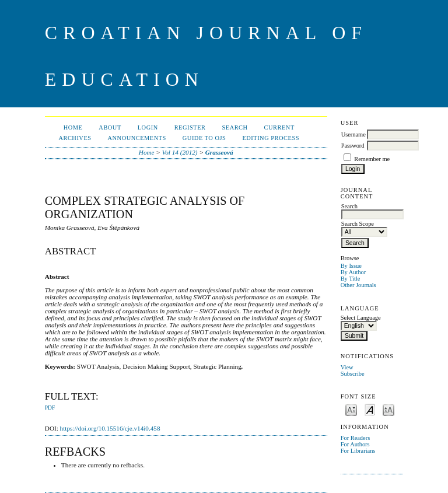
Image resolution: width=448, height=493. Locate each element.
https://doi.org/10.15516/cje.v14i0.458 (110, 428)
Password (353, 146)
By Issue (351, 266)
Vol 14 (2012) (180, 152)
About (110, 127)
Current (279, 127)
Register (190, 127)
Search (235, 127)
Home (73, 127)
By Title (351, 279)
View (347, 367)
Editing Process (271, 138)
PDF (50, 408)
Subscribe (353, 374)
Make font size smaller (351, 409)
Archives (75, 138)
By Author (353, 272)
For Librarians (358, 451)
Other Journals (358, 285)
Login (148, 127)
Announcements (137, 138)
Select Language (361, 318)
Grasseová (219, 152)
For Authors (355, 444)
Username (353, 134)
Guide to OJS (204, 138)
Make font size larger (388, 409)
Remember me (372, 159)
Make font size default (370, 409)
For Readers (356, 438)
